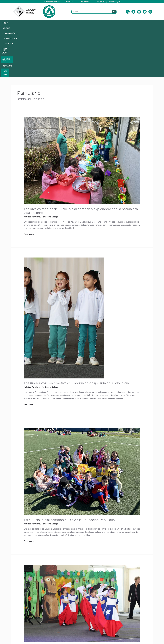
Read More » (29, 188)
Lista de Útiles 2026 (87, 23)
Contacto (121, 23)
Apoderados (52, 23)
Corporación (33, 23)
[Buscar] (114, 12)
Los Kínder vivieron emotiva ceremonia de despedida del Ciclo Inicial (77, 337)
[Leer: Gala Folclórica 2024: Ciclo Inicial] (82, 557)
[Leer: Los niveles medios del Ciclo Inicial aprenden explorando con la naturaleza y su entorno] (82, 114)
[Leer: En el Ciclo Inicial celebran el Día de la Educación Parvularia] (82, 425)
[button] (17, 23)
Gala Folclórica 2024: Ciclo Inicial (49, 601)
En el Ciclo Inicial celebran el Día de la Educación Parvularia (69, 474)
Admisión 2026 (106, 23)
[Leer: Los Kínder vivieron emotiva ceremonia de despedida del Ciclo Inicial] (64, 272)
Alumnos (68, 23)
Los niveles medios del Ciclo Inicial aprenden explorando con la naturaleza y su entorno (81, 165)
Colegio (17, 23)
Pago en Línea (64, 28)
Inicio (5, 23)
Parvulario (36, 171)
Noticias (27, 171)
